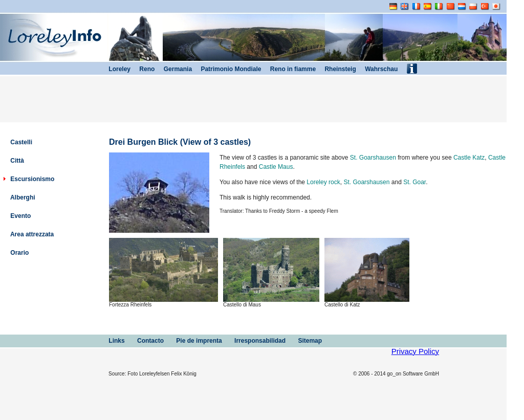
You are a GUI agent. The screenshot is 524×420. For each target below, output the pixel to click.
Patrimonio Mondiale (226, 69)
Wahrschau (377, 69)
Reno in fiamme (288, 69)
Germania (173, 69)
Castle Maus (276, 167)
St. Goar (414, 182)
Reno (143, 69)
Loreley (115, 69)
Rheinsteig (336, 69)
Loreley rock (323, 182)
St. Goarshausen (373, 158)
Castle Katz (469, 158)
